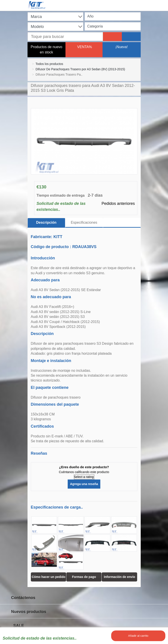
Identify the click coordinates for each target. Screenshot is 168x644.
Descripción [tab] (46, 222)
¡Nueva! (122, 47)
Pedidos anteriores (118, 204)
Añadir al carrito (138, 636)
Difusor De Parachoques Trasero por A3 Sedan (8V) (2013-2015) (80, 69)
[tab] (122, 223)
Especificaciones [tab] (84, 222)
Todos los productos (49, 64)
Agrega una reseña (84, 484)
